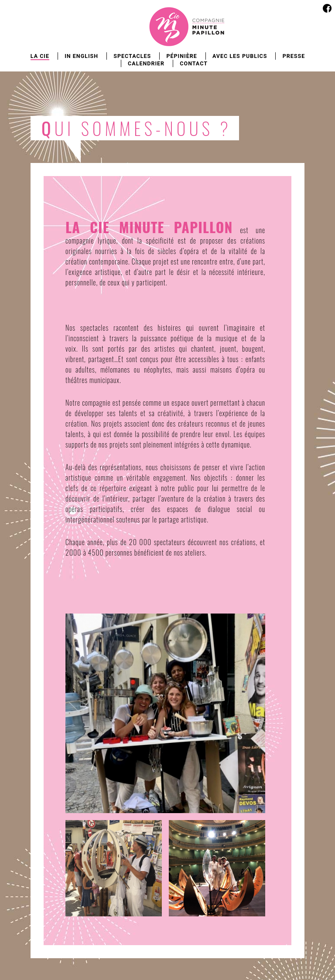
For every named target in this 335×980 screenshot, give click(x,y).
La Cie (40, 56)
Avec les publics (240, 56)
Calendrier (146, 63)
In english (81, 56)
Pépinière (181, 56)
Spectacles (132, 56)
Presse (294, 56)
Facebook (327, 8)
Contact (194, 63)
